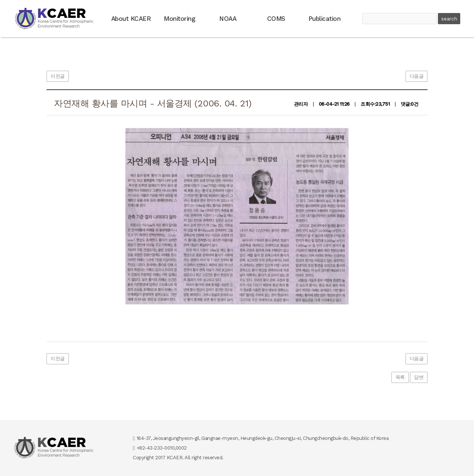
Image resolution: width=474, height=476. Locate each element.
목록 (400, 377)
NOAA (228, 19)
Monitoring (179, 19)
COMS (276, 19)
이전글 (58, 76)
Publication (325, 19)
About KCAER (131, 19)
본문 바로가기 (0, 0)
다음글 (417, 76)
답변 (419, 377)
